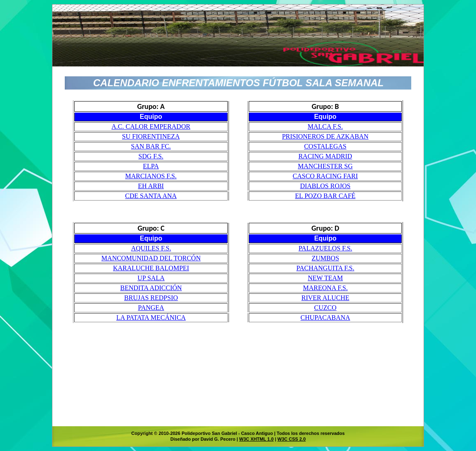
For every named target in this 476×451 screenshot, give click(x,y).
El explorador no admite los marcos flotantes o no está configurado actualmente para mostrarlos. (238, 255)
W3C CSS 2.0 (292, 439)
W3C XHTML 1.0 (257, 439)
